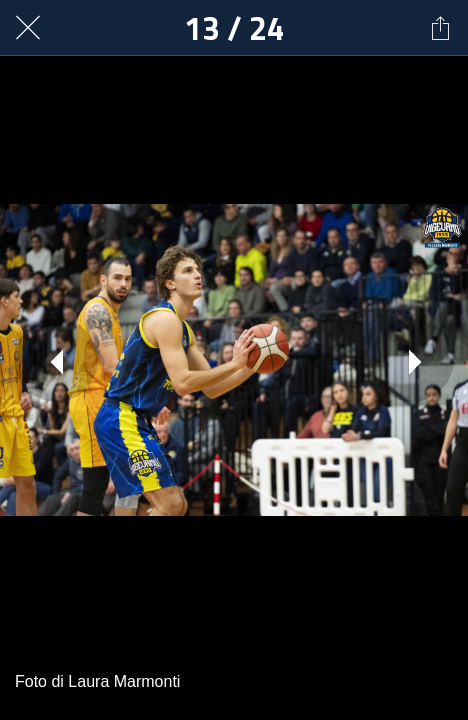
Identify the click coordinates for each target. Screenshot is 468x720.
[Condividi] (440, 28)
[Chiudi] (28, 28)
